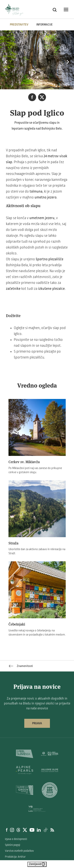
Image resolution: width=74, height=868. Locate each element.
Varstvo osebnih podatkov (19, 851)
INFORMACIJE (44, 25)
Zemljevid (37, 864)
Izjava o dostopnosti (16, 839)
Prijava (37, 723)
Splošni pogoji (13, 845)
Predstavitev (19, 25)
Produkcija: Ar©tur (15, 857)
